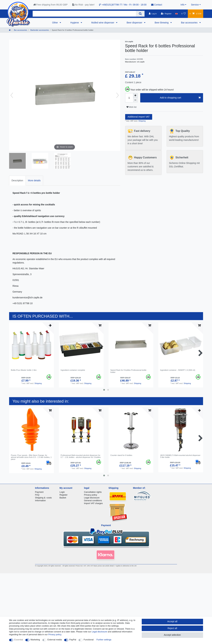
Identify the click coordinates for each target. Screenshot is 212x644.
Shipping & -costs (43, 498)
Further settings (104, 640)
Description (17, 180)
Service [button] (195, 5)
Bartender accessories (39, 30)
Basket (63, 498)
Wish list (132, 107)
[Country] (176, 14)
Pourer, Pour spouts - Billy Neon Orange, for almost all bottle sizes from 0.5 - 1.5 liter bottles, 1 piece (31, 457)
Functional (89, 640)
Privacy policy (91, 495)
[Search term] (84, 14)
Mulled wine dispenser (103, 23)
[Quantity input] (129, 98)
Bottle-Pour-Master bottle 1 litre (24, 370)
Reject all (172, 628)
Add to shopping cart (180, 98)
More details (34, 180)
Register (63, 495)
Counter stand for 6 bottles (121, 455)
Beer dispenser (135, 23)
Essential (19, 640)
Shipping (142, 121)
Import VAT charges (93, 503)
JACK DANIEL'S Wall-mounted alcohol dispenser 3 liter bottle (180, 456)
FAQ (37, 495)
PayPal (73, 640)
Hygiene (75, 23)
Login (62, 492)
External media (55, 640)
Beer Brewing (162, 23)
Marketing (35, 640)
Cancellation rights (93, 492)
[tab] (17, 181)
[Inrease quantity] (135, 95)
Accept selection (172, 635)
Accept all (172, 621)
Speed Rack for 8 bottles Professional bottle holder (128, 371)
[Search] (140, 14)
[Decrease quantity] (135, 100)
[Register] (166, 14)
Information (40, 500)
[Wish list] (184, 14)
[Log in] (153, 14)
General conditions (93, 500)
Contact (157, 5)
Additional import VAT (139, 117)
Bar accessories (190, 23)
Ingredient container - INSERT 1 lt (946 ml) (178, 370)
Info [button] (182, 5)
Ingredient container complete (73, 370)
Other (55, 23)
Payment (39, 492)
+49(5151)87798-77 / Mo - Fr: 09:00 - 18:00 (123, 5)
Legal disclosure (92, 498)
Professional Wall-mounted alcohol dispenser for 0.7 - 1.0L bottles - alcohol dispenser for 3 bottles (81, 456)
